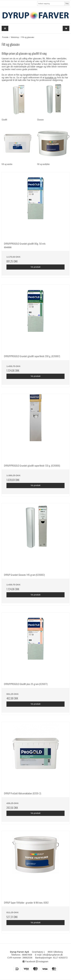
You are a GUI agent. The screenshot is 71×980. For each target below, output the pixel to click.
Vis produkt (35, 267)
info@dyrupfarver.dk (53, 955)
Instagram (42, 962)
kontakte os (51, 78)
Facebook (29, 962)
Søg (67, 3)
